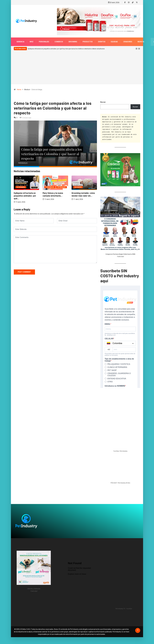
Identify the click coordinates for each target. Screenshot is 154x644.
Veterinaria (33, 185)
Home (19, 87)
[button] (136, 46)
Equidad (114, 39)
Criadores (128, 39)
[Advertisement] (77, 68)
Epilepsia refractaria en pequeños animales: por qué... (83, 193)
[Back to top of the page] (138, 628)
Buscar (103, 100)
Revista (141, 39)
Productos (88, 39)
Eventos (102, 39)
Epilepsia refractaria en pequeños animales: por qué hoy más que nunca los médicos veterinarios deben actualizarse (66, 46)
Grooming (73, 39)
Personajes (44, 39)
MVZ (32, 39)
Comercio (59, 39)
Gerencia (20, 39)
